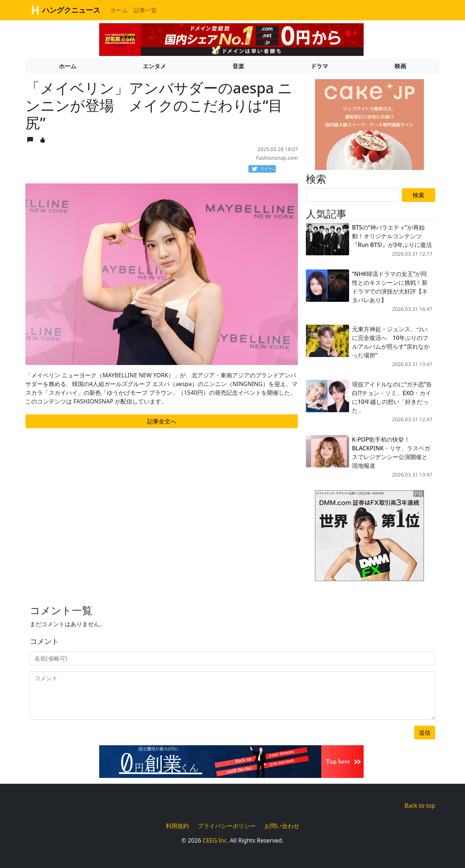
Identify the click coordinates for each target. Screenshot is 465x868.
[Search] (352, 195)
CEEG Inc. (216, 840)
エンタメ (154, 66)
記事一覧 (145, 10)
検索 (418, 195)
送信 (425, 733)
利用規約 (177, 826)
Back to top (420, 806)
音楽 (238, 66)
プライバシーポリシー (227, 826)
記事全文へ (162, 421)
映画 (400, 66)
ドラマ (319, 66)
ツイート (264, 169)
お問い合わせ (282, 826)
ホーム (119, 10)
